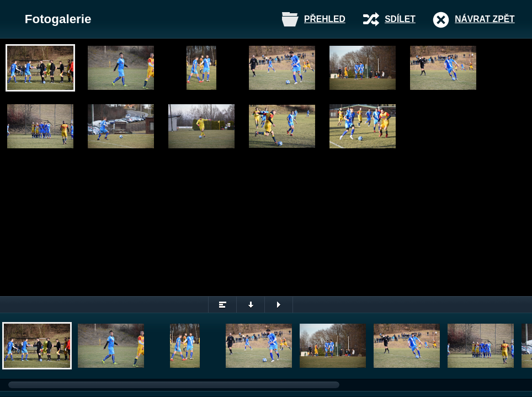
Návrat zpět (485, 19)
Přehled (325, 19)
